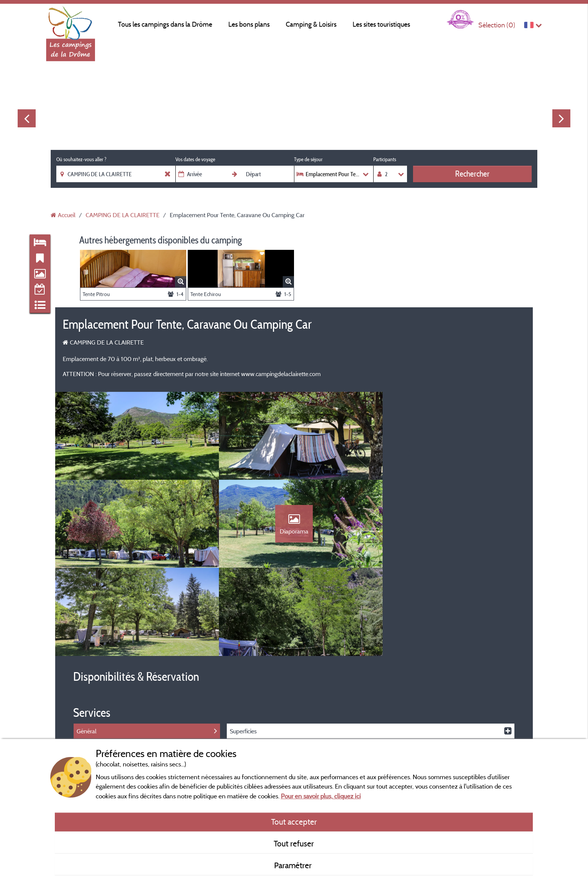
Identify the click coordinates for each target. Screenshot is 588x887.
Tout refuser (294, 843)
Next (561, 118)
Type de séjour (308, 159)
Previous (27, 118)
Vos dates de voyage (195, 159)
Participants (385, 159)
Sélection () (497, 25)
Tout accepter (294, 822)
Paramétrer (294, 865)
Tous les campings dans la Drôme (165, 24)
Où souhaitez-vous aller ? (81, 159)
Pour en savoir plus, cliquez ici (321, 796)
